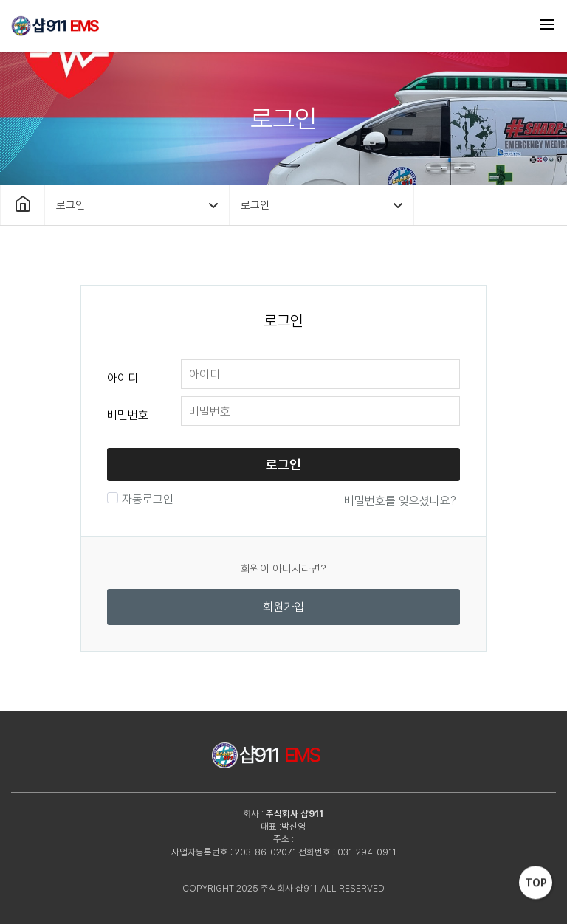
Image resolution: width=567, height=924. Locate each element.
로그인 (283, 465)
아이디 (123, 378)
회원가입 (283, 607)
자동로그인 (146, 499)
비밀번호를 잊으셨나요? (400, 501)
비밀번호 (128, 415)
